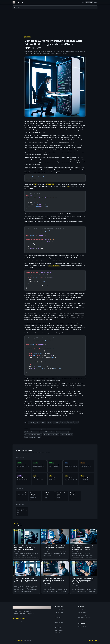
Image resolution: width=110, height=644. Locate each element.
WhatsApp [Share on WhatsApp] (56, 422)
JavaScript (89, 2)
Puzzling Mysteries (60, 623)
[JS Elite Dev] (18, 2)
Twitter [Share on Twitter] (38, 422)
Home (83, 2)
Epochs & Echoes (59, 620)
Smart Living (58, 617)
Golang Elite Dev (59, 630)
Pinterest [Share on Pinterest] (71, 422)
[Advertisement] (55, 21)
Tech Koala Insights (83, 615)
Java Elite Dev (58, 628)
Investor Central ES (60, 612)
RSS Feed (92, 640)
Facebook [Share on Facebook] (31, 422)
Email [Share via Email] (76, 422)
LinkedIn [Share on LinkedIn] (50, 422)
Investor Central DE (60, 615)
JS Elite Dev (19, 640)
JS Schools (58, 625)
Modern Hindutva (82, 626)
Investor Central (59, 610)
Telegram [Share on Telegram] (64, 422)
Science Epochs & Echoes (84, 620)
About (95, 2)
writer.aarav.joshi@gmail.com (19, 618)
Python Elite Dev (59, 633)
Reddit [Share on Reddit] (44, 422)
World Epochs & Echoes (84, 617)
